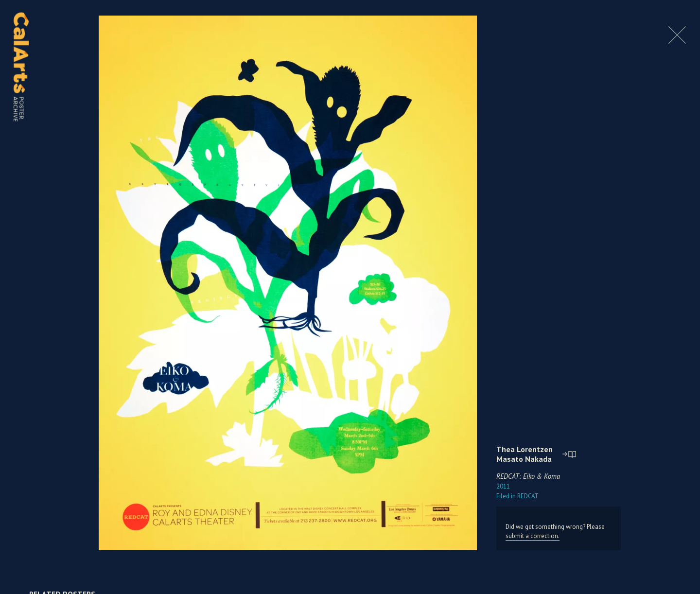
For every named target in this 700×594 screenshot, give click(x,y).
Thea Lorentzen (525, 449)
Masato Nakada (524, 459)
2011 (503, 486)
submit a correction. (533, 536)
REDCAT (517, 496)
